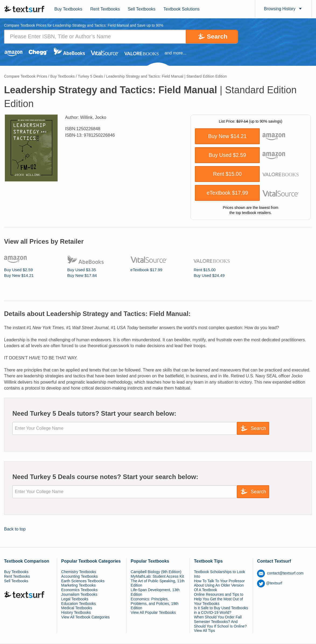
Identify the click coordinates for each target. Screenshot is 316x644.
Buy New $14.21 (227, 136)
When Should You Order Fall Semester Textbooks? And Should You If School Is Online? (220, 622)
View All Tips (204, 631)
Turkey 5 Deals (90, 76)
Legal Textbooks (75, 599)
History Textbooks (76, 612)
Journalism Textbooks (79, 594)
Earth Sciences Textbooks (83, 581)
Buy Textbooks (68, 9)
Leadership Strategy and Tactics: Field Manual (166, 76)
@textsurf (270, 583)
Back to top (15, 529)
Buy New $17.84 (82, 275)
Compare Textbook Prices (26, 76)
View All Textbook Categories (85, 617)
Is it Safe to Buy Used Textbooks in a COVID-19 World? (221, 610)
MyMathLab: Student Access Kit (157, 576)
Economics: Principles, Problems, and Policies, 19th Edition (155, 604)
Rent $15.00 (227, 174)
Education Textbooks (78, 604)
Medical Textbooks (77, 608)
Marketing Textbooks (78, 586)
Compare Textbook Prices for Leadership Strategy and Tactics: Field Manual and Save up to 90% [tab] (85, 26)
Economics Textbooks (79, 590)
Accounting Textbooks (79, 576)
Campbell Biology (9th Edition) (156, 572)
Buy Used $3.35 (82, 270)
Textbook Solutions (181, 9)
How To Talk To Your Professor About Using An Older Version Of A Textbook (219, 586)
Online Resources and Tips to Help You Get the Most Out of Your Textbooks (219, 599)
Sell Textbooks (142, 9)
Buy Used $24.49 (209, 275)
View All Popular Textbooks (153, 612)
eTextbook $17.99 (227, 193)
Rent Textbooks (105, 9)
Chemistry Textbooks (79, 572)
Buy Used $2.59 (227, 155)
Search (216, 37)
